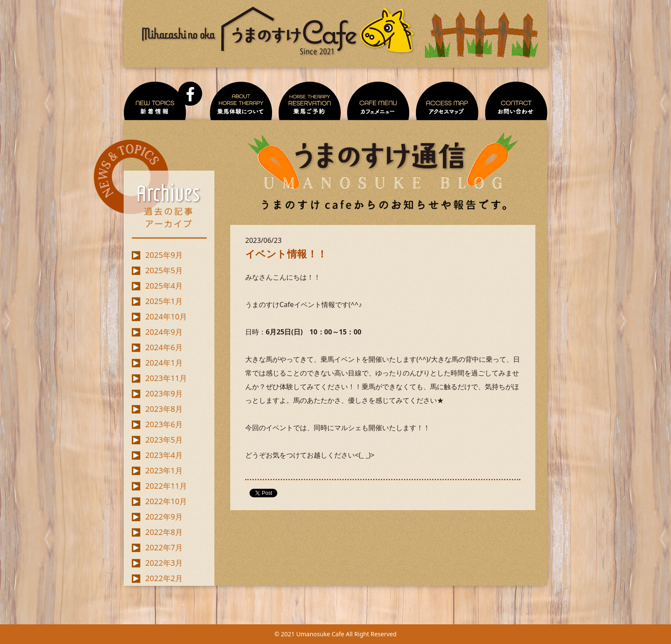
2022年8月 (164, 532)
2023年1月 (164, 470)
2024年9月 (164, 332)
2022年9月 (164, 517)
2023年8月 (164, 409)
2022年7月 (164, 547)
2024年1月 (164, 363)
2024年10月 (166, 316)
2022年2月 (164, 578)
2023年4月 (164, 455)
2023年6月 (164, 424)
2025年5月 (164, 270)
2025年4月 (164, 286)
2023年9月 (164, 393)
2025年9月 (164, 255)
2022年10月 (166, 501)
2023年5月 (164, 440)
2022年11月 (166, 486)
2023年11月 (166, 378)
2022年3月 (164, 563)
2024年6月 (164, 347)
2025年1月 (164, 301)
